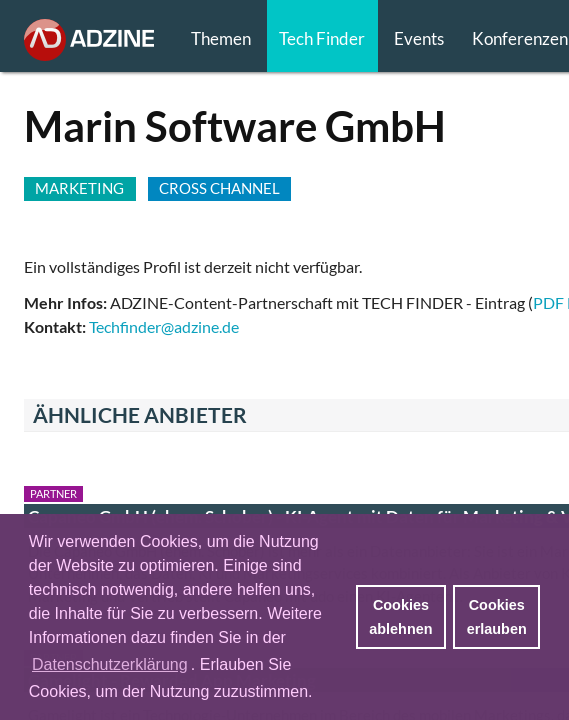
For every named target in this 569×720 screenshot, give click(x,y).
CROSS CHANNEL (219, 188)
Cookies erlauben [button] (497, 617)
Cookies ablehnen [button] (400, 617)
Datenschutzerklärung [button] (110, 664)
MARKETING (79, 188)
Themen (221, 38)
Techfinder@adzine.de (164, 326)
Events (419, 38)
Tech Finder (322, 38)
